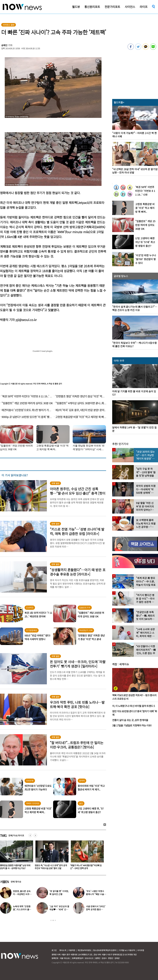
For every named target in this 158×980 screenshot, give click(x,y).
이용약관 (72, 950)
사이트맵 (141, 950)
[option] (40, 856)
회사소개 (63, 950)
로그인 (54, 950)
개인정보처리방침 (84, 950)
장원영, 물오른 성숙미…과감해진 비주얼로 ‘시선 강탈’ (22, 894)
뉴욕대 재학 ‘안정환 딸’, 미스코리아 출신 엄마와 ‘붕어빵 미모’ (22, 909)
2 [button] (53, 920)
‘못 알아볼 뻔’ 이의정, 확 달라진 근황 (59, 893)
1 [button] (51, 920)
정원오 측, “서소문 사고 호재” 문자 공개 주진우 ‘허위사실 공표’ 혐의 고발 (76, 867)
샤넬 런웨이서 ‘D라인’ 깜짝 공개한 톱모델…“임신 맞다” (96, 909)
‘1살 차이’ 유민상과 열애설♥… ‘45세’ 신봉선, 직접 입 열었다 (59, 909)
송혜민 (4, 45)
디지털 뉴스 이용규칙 (127, 950)
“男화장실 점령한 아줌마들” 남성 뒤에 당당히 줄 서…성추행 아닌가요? (40, 867)
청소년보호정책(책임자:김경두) (105, 950)
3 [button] (55, 920)
